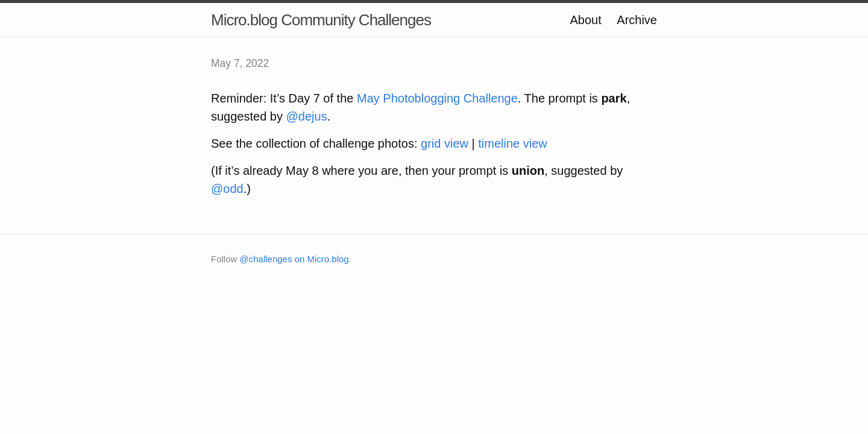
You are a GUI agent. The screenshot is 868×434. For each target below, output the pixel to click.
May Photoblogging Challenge (437, 98)
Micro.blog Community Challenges (321, 20)
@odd (227, 189)
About (585, 20)
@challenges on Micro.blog (294, 259)
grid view (445, 143)
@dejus (307, 116)
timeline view (512, 143)
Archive (637, 20)
